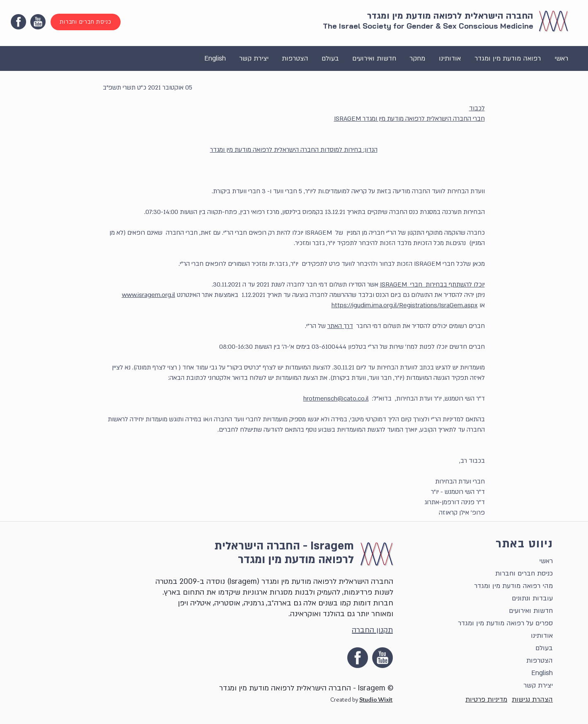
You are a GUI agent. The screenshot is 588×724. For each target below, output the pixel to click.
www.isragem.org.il (149, 295)
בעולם (544, 648)
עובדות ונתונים (532, 598)
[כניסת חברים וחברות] (86, 22)
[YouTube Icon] (38, 22)
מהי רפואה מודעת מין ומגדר (513, 586)
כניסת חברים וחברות (524, 573)
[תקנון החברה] (370, 630)
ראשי (546, 561)
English (542, 673)
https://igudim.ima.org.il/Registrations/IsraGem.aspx (405, 305)
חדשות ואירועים (531, 611)
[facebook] (18, 22)
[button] (507, 58)
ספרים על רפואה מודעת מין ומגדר (505, 623)
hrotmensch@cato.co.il (336, 398)
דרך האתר (340, 326)
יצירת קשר (538, 685)
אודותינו (542, 636)
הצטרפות (540, 661)
